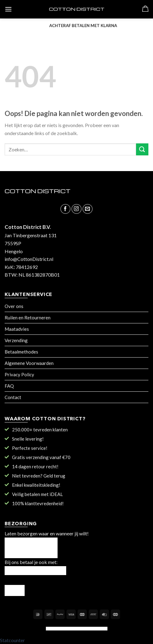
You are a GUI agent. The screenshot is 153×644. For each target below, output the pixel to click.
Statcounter (12, 640)
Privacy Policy (19, 374)
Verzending (16, 340)
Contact (13, 397)
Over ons (14, 306)
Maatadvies (17, 329)
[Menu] (8, 9)
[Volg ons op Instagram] (76, 209)
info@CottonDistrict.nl (29, 259)
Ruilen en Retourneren (28, 318)
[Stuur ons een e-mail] (88, 209)
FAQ (9, 386)
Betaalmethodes (21, 352)
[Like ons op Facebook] (65, 209)
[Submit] (142, 149)
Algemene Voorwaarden (29, 363)
